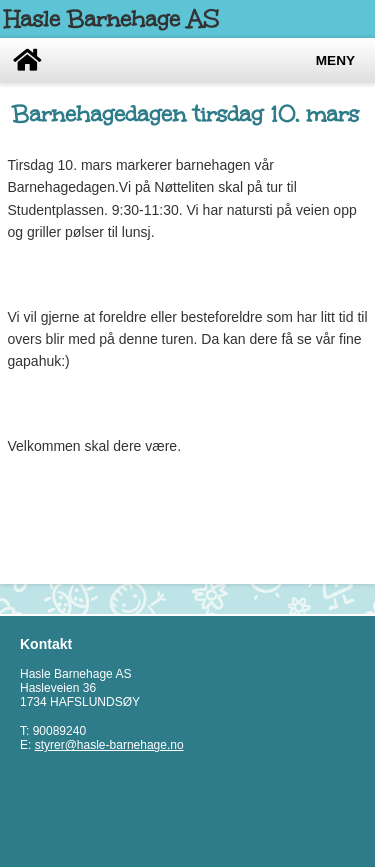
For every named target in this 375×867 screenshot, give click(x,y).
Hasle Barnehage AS (111, 19)
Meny (335, 60)
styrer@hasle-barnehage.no (109, 745)
